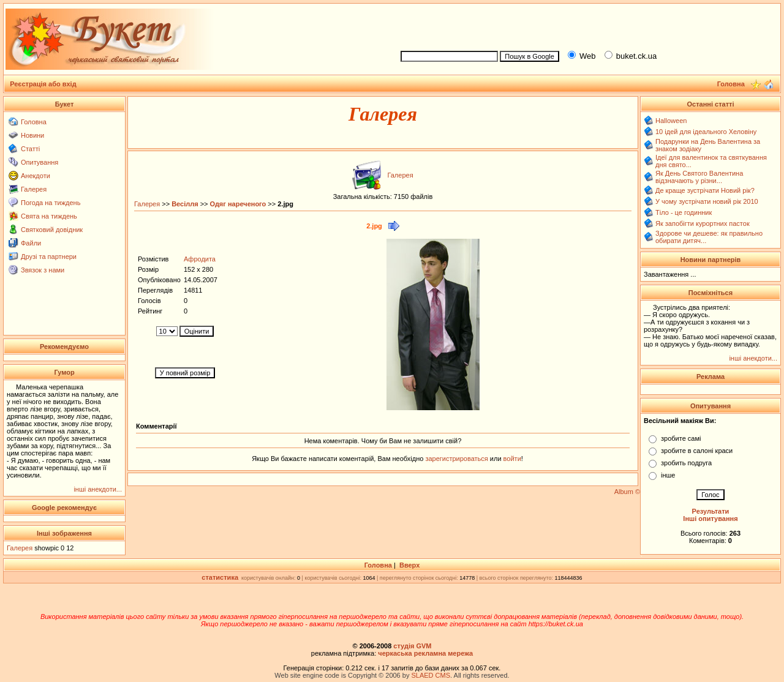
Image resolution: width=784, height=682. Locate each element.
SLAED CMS (431, 675)
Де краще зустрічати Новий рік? (705, 190)
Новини (32, 135)
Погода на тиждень (51, 203)
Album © (627, 492)
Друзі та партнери (49, 257)
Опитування (40, 162)
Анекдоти (36, 176)
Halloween (671, 121)
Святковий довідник (52, 230)
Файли (31, 243)
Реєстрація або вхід (43, 84)
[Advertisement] (586, 25)
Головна (34, 122)
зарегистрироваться (457, 459)
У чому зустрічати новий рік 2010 (707, 201)
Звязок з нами (43, 270)
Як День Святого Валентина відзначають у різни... (699, 177)
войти (511, 459)
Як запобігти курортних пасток (703, 223)
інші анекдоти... (98, 489)
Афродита (200, 259)
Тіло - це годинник (684, 212)
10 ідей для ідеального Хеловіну (706, 132)
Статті (30, 149)
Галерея (34, 189)
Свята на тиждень (49, 216)
